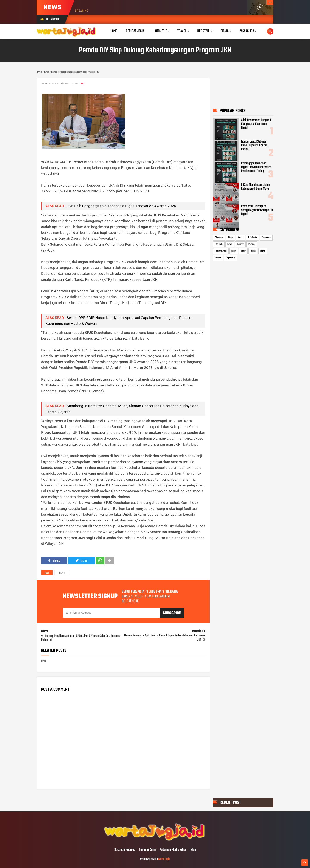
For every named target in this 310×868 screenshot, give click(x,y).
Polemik (252, 244)
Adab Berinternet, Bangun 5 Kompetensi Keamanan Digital (256, 124)
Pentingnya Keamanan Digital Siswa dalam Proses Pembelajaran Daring (256, 167)
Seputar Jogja (221, 251)
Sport (243, 251)
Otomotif (240, 244)
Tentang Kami (147, 850)
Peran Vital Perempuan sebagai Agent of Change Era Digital (257, 210)
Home (114, 31)
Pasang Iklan (248, 31)
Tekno (253, 251)
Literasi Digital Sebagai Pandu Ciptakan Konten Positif (254, 146)
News (62, 573)
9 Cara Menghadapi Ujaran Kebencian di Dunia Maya (256, 187)
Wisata (218, 258)
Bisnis (231, 237)
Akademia (219, 237)
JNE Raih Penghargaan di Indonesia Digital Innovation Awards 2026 (121, 206)
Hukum (241, 237)
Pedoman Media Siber (173, 850)
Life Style (219, 244)
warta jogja (164, 859)
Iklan (193, 850)
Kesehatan (266, 237)
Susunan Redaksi (125, 850)
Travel (263, 251)
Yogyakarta (230, 258)
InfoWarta (253, 237)
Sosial (234, 251)
